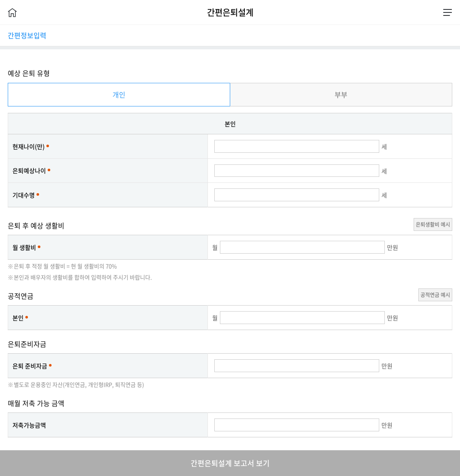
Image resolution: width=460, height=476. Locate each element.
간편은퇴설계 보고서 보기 (230, 463)
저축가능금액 (29, 425)
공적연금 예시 (435, 295)
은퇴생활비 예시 (433, 224)
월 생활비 (24, 247)
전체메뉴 (448, 12)
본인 (18, 318)
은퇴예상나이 (29, 170)
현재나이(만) (29, 146)
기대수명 (24, 195)
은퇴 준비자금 (30, 366)
